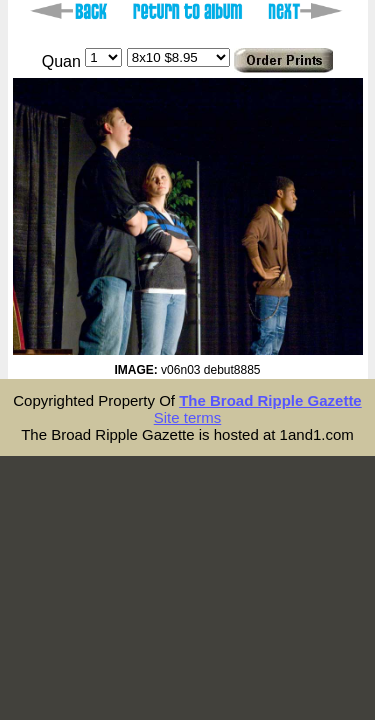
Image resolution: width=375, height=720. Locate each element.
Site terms (188, 417)
